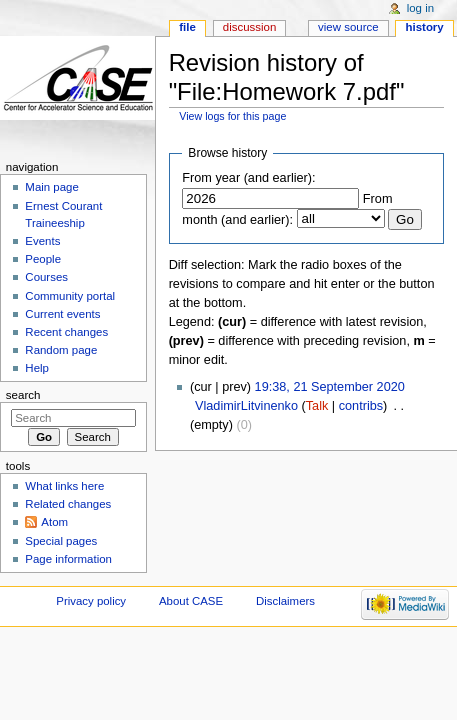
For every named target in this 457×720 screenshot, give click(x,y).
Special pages (61, 541)
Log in (420, 8)
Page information (68, 559)
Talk (317, 406)
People (43, 259)
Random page (61, 350)
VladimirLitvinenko (246, 406)
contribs (361, 406)
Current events (62, 314)
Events (42, 241)
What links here (64, 486)
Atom (54, 522)
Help (37, 368)
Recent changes (66, 332)
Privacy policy (91, 601)
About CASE (191, 601)
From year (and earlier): (248, 178)
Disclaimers (285, 601)
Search (23, 395)
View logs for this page (232, 116)
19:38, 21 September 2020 (330, 387)
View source (348, 27)
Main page (52, 187)
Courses (46, 277)
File (187, 27)
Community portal (70, 296)
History (425, 27)
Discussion (249, 27)
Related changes (68, 504)
